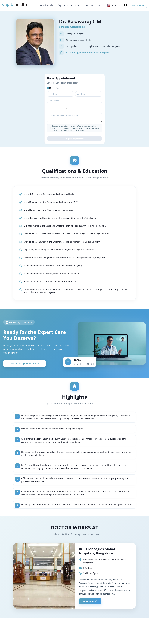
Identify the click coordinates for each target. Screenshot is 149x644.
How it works (47, 5)
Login (100, 5)
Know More (91, 614)
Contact (89, 5)
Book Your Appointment (25, 368)
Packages (76, 5)
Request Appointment (74, 139)
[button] (114, 5)
